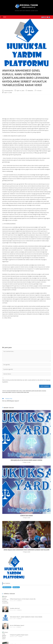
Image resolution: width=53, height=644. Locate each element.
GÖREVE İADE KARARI (26, 516)
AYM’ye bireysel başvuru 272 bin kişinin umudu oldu (23, 599)
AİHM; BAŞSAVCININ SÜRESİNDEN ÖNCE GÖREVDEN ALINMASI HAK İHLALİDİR (26, 550)
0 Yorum (39, 91)
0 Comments (19, 601)
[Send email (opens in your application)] (49, 17)
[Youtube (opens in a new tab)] (47, 17)
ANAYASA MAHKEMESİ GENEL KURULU (15, 391)
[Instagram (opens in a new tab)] (46, 17)
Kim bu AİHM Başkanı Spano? (17, 625)
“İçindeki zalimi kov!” (15, 608)
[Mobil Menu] (4, 17)
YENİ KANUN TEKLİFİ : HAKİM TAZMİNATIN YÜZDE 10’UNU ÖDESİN (26, 617)
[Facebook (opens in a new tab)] (44, 17)
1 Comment (20, 636)
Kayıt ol (16, 587)
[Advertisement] (26, 107)
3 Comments (19, 610)
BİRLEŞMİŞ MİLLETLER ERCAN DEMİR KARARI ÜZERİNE (26, 460)
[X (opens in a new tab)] (42, 17)
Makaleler (30, 91)
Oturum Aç (7, 587)
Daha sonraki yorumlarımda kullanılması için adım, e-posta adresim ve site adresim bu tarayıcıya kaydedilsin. (26, 381)
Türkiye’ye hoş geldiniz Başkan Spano (19, 635)
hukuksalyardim (9, 91)
